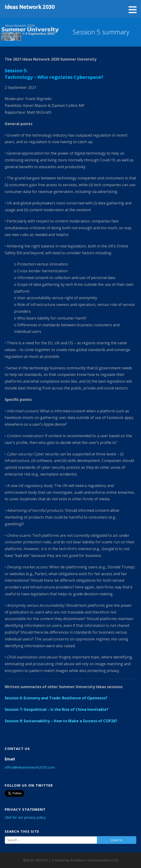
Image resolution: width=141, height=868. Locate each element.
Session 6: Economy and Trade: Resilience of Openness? (56, 698)
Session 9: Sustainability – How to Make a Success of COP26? (61, 721)
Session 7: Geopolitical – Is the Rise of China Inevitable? (56, 709)
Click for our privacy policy (25, 817)
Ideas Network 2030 (30, 7)
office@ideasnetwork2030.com (30, 767)
